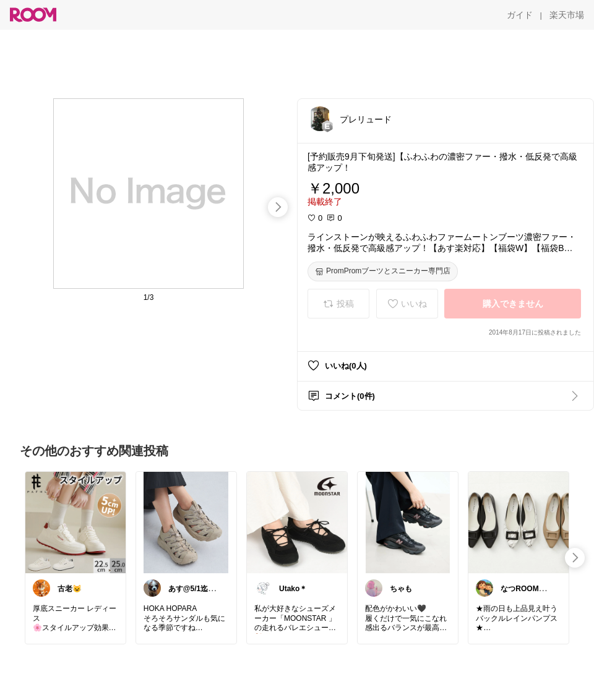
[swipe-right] (278, 207)
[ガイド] (520, 15)
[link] (75, 522)
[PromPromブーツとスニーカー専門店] (383, 271)
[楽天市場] (567, 15)
